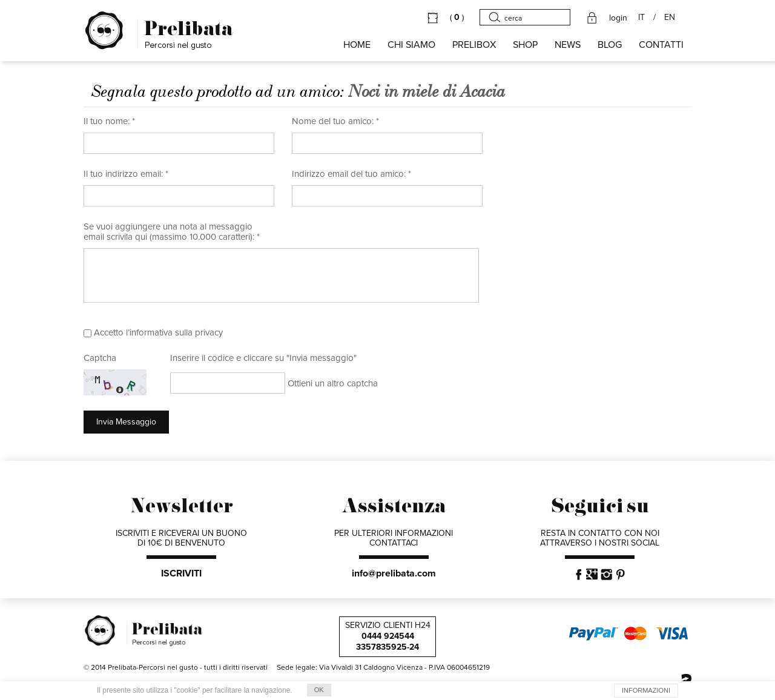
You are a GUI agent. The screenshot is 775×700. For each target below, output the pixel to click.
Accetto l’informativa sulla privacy (158, 332)
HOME (357, 45)
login (618, 18)
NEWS (568, 45)
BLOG (610, 45)
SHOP (525, 45)
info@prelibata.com (394, 573)
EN (670, 18)
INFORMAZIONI (646, 690)
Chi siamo (411, 45)
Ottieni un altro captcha (333, 383)
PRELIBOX (474, 45)
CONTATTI (661, 45)
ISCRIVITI (181, 573)
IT (641, 18)
